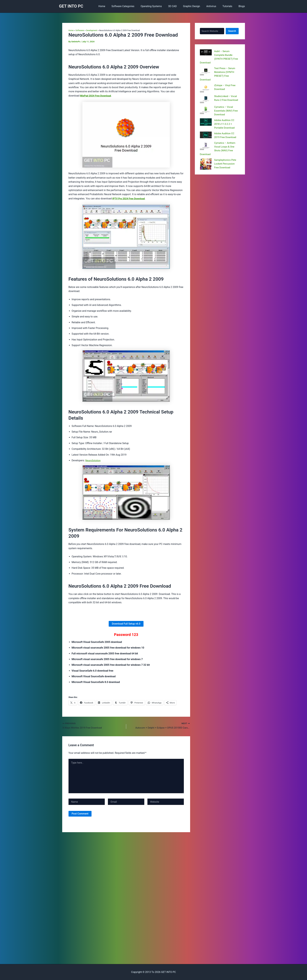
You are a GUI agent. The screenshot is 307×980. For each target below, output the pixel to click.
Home (111, 6)
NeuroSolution (93, 460)
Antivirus (214, 6)
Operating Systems (158, 6)
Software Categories (131, 6)
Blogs (242, 6)
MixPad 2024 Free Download (96, 96)
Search (232, 31)
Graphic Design (196, 6)
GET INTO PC (71, 6)
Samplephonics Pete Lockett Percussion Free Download (226, 164)
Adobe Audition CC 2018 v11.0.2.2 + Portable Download (225, 124)
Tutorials (229, 6)
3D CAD (178, 6)
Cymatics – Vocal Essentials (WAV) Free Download (227, 111)
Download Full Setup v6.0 (126, 624)
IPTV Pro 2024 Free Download (129, 199)
